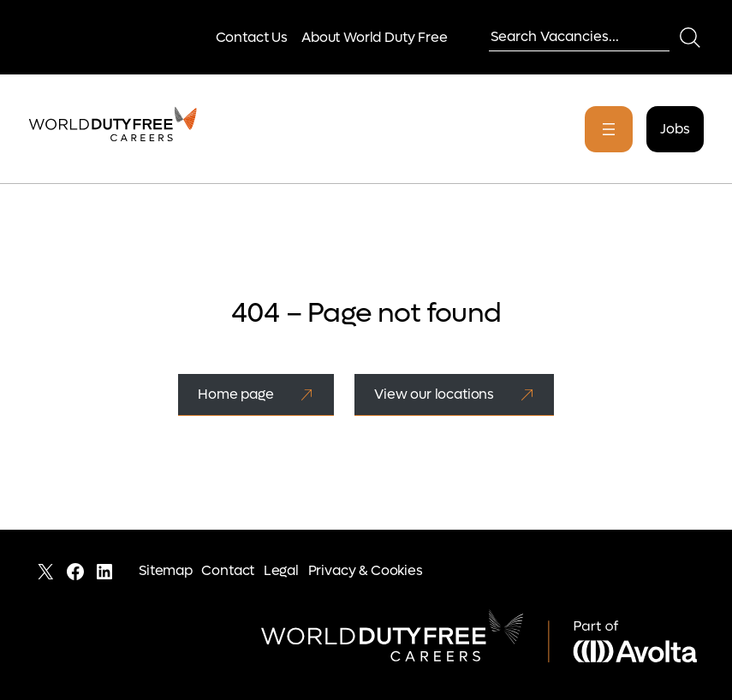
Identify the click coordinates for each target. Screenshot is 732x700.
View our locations (434, 394)
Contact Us (252, 37)
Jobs (675, 129)
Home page (236, 394)
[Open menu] (609, 129)
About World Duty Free (375, 37)
